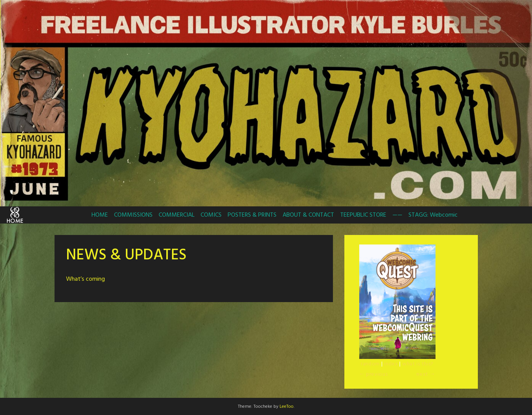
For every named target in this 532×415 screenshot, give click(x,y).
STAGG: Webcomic (433, 215)
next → (426, 374)
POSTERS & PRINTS (252, 215)
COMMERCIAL (177, 215)
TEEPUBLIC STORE (363, 215)
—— (397, 215)
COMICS (211, 215)
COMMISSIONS (133, 215)
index (391, 364)
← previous (374, 374)
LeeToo (287, 407)
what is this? (418, 364)
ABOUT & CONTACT (308, 215)
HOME (100, 215)
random (370, 364)
